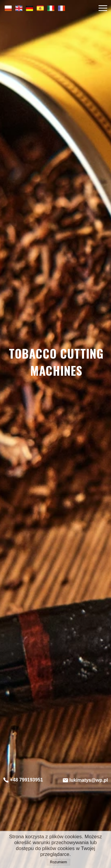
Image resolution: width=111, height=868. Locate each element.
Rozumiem (58, 862)
